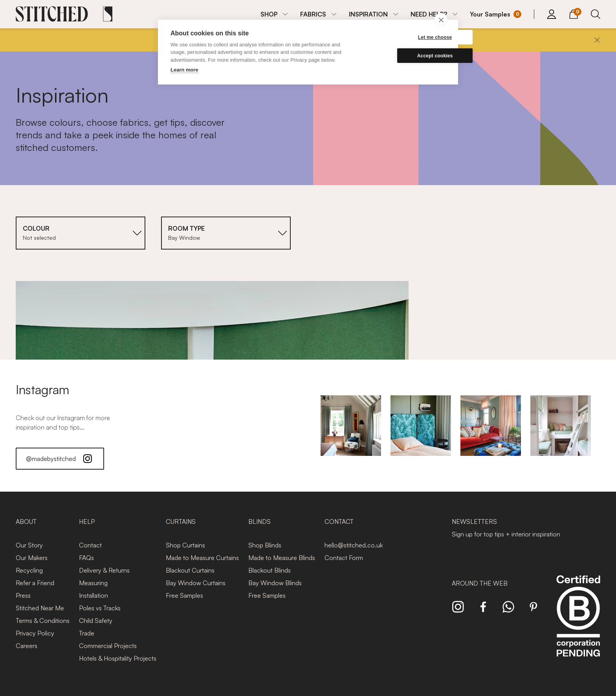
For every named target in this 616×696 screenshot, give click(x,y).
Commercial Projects (108, 646)
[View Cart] (574, 13)
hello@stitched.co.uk (354, 545)
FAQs (86, 558)
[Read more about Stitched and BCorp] (578, 625)
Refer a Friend (35, 583)
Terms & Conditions (43, 621)
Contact (90, 545)
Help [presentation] (87, 522)
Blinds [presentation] (259, 522)
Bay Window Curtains (196, 583)
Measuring (93, 583)
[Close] (597, 40)
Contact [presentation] (339, 522)
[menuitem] (274, 14)
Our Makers (32, 558)
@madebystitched (60, 459)
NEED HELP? (429, 14)
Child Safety (96, 621)
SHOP (269, 14)
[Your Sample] (496, 14)
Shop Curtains (185, 545)
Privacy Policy (35, 633)
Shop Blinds (265, 545)
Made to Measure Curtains (202, 558)
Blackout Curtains (190, 570)
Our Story (29, 545)
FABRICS (313, 14)
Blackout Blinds (269, 570)
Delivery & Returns (104, 570)
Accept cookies (408, 56)
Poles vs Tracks (100, 608)
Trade (87, 633)
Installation (93, 595)
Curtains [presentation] (181, 522)
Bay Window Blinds (275, 583)
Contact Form (344, 558)
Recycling (29, 570)
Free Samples (184, 595)
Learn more (184, 70)
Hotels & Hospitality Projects (118, 658)
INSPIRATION (368, 14)
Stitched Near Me (40, 608)
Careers (27, 646)
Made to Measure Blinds (282, 558)
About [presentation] (26, 522)
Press (23, 595)
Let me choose (408, 37)
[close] (441, 20)
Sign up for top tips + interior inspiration (506, 534)
